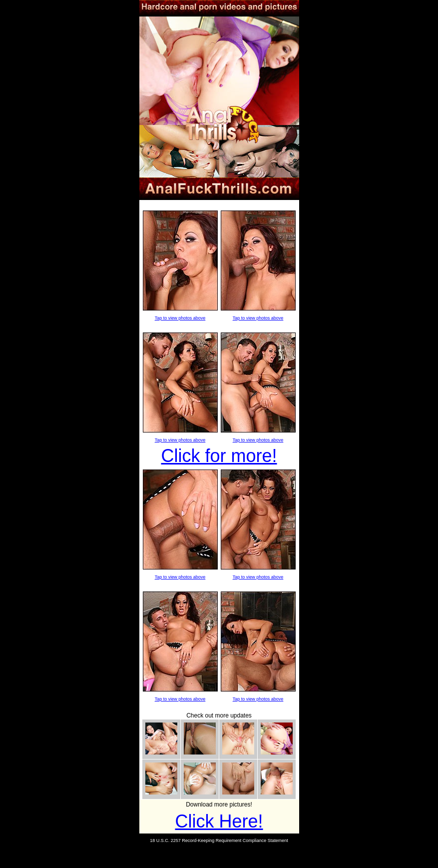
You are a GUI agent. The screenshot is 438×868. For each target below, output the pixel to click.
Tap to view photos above (180, 318)
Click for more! (219, 456)
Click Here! (219, 821)
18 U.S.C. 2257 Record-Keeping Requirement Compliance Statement (219, 840)
